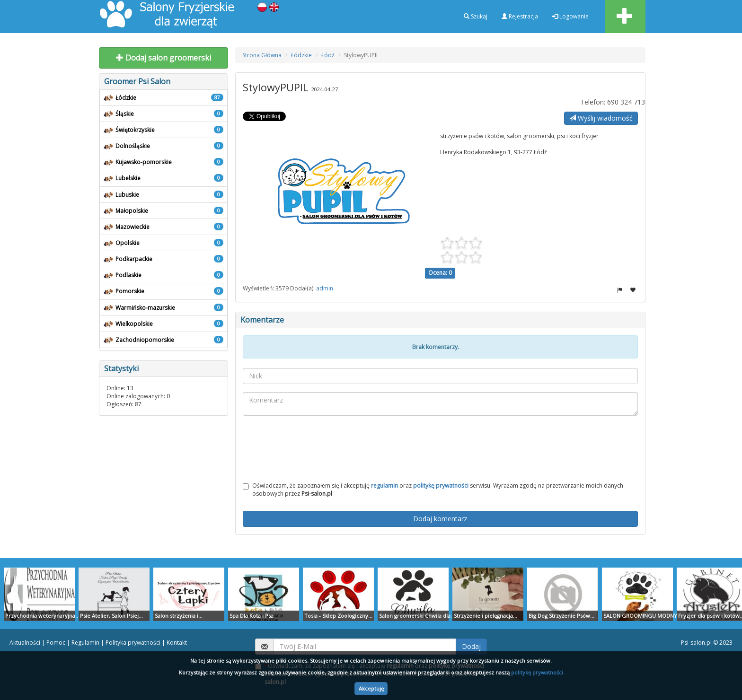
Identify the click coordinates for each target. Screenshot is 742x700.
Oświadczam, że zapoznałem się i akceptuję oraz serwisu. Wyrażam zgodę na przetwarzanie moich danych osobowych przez (433, 490)
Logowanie (570, 16)
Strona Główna (262, 55)
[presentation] (440, 450)
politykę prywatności (537, 672)
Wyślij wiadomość (601, 118)
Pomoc (56, 643)
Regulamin (85, 643)
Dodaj (471, 646)
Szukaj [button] (476, 16)
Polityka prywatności (133, 643)
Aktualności (25, 643)
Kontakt (177, 643)
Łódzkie (301, 55)
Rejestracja (520, 16)
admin (325, 288)
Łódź (328, 55)
